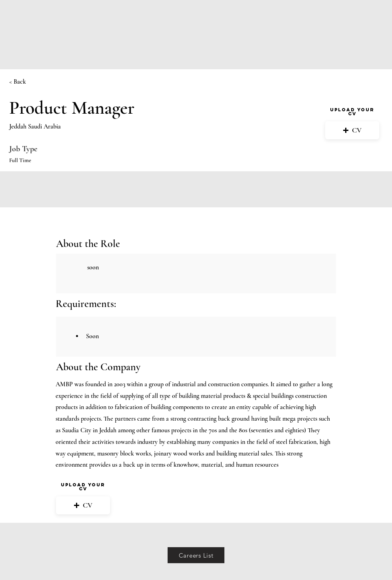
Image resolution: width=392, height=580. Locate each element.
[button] (352, 130)
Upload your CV (352, 112)
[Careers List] (196, 555)
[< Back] (38, 82)
